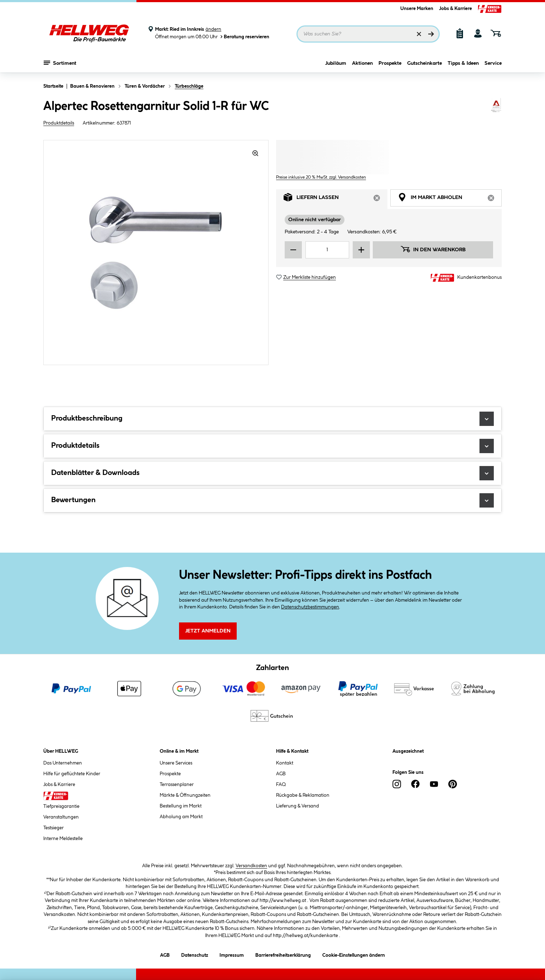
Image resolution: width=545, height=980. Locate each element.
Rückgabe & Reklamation (303, 795)
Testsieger (54, 828)
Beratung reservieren (244, 37)
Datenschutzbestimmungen (310, 607)
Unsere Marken (417, 9)
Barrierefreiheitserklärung (283, 954)
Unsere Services (176, 763)
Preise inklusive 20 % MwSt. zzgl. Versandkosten (321, 177)
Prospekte (390, 63)
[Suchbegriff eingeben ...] (368, 34)
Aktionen (362, 63)
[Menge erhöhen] (361, 250)
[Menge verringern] (293, 250)
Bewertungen (272, 500)
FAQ (281, 785)
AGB (281, 774)
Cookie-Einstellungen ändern (354, 954)
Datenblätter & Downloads (272, 473)
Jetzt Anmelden (208, 631)
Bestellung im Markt (181, 806)
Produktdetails (59, 123)
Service (493, 63)
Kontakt (285, 763)
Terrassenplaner (177, 785)
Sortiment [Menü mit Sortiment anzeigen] (60, 63)
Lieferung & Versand (298, 806)
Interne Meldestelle (63, 839)
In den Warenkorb (433, 249)
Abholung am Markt (181, 817)
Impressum (232, 954)
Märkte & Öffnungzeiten (185, 795)
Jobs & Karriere (455, 9)
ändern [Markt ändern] (213, 29)
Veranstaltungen (61, 817)
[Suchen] (431, 34)
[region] (156, 253)
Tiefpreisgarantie (61, 806)
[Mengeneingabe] (327, 250)
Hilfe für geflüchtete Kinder (72, 774)
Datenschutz (195, 954)
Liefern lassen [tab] (336, 199)
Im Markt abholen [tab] (450, 199)
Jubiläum (336, 63)
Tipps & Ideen (463, 63)
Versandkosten (251, 866)
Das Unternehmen (63, 763)
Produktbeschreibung (272, 419)
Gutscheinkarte (425, 63)
